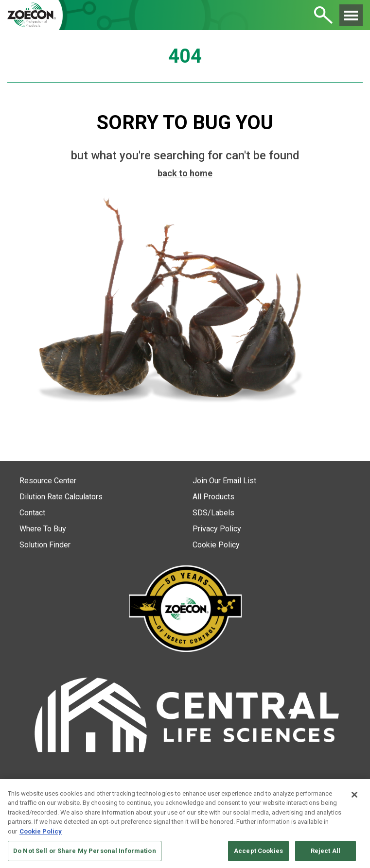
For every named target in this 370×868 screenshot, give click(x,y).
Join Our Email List (224, 481)
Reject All (326, 851)
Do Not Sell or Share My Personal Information (85, 851)
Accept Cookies (258, 851)
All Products (213, 497)
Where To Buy (43, 529)
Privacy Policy (217, 529)
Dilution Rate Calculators (61, 497)
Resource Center (48, 481)
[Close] (354, 795)
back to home (185, 173)
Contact (32, 513)
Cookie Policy (216, 545)
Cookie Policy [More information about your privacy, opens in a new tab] (41, 831)
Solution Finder (45, 545)
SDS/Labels (213, 513)
